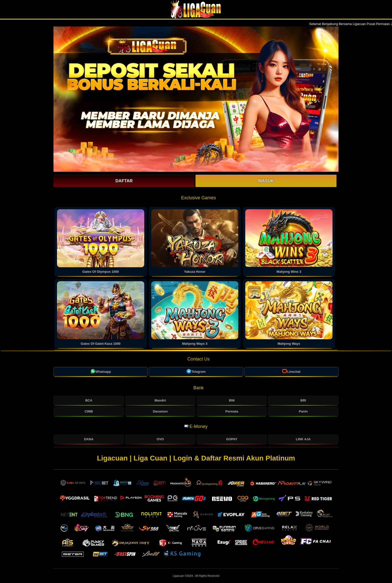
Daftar (124, 181)
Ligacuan (179, 576)
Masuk (266, 181)
